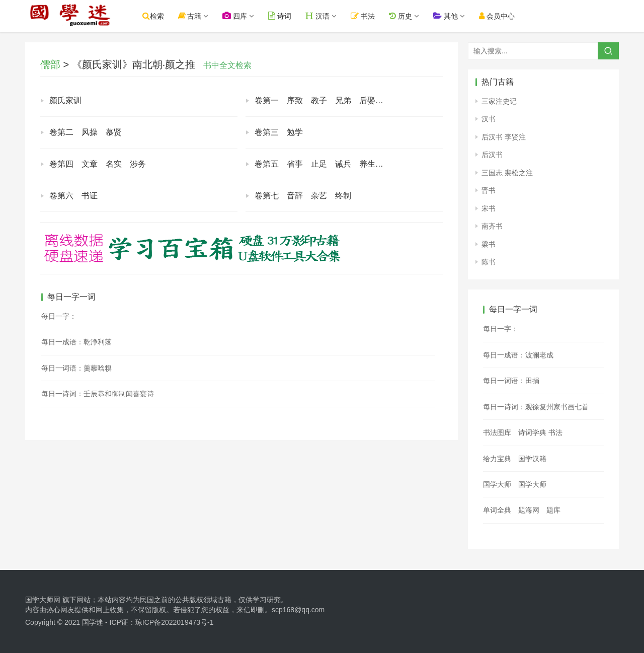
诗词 (291, 16)
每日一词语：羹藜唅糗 (76, 368)
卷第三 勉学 (279, 132)
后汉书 (492, 155)
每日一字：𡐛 (59, 316)
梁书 (489, 244)
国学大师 (497, 484)
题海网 (529, 510)
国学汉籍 (532, 459)
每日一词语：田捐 (511, 381)
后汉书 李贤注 (504, 137)
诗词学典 (532, 432)
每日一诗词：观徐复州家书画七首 (536, 407)
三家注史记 (499, 101)
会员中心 (508, 16)
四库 (246, 16)
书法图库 (497, 432)
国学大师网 (43, 600)
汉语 (329, 16)
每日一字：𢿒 (501, 329)
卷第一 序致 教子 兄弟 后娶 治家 (327, 100)
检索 (164, 16)
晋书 (489, 190)
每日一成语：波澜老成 (518, 355)
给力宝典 (497, 459)
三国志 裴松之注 (507, 173)
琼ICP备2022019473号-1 (175, 622)
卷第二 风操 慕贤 (86, 132)
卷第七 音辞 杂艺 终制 (303, 196)
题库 (553, 510)
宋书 (489, 208)
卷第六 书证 (73, 196)
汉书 (489, 119)
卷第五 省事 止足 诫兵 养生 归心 (327, 164)
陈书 (489, 262)
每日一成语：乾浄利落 (76, 342)
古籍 (201, 16)
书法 (374, 16)
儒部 (50, 64)
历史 (412, 16)
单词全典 (497, 510)
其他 (457, 16)
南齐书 (492, 226)
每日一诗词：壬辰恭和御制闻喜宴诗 (98, 394)
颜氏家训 (65, 100)
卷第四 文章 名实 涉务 (98, 164)
